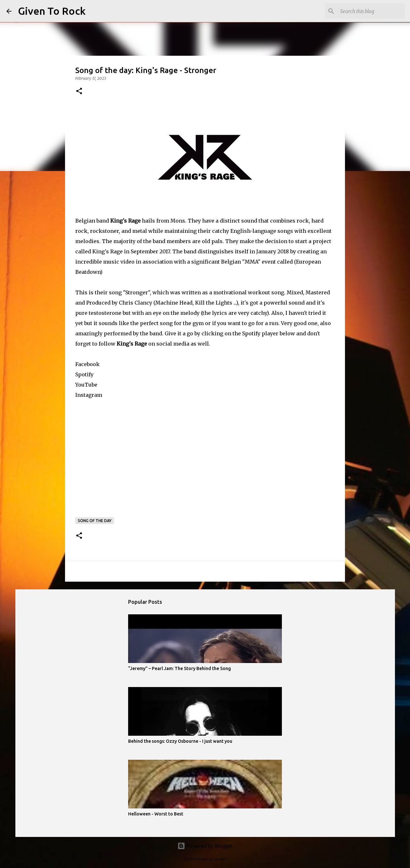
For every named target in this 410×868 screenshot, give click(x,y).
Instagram (89, 395)
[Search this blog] (371, 11)
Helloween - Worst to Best (156, 814)
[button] (79, 91)
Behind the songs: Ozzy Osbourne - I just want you (180, 741)
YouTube (86, 385)
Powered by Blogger (205, 846)
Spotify (84, 374)
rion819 (221, 859)
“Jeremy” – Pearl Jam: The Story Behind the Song (180, 668)
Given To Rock (52, 11)
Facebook (87, 364)
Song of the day (95, 521)
